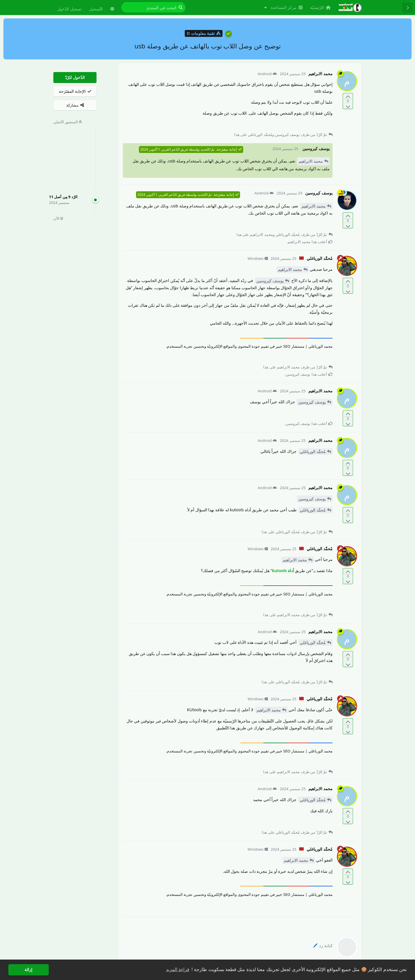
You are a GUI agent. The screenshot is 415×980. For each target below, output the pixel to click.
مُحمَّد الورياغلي (313, 452)
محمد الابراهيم (311, 161)
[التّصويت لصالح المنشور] (348, 96)
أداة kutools (283, 571)
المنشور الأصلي (68, 122)
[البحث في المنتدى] (153, 7)
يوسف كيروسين (270, 281)
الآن (58, 218)
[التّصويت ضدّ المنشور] (348, 106)
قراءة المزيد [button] (178, 969)
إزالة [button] (28, 970)
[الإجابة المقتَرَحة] (75, 91)
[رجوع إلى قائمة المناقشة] (408, 7)
